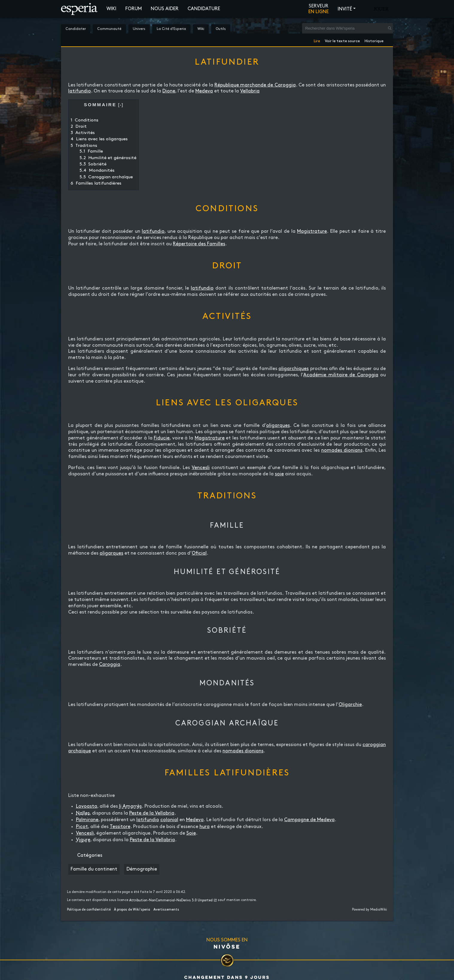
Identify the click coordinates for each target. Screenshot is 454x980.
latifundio (80, 91)
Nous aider (165, 9)
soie (279, 474)
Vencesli (201, 468)
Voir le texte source (342, 40)
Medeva (204, 91)
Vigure (83, 840)
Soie (191, 833)
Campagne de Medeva (309, 820)
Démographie (142, 869)
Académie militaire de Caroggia (341, 375)
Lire (317, 40)
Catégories (90, 855)
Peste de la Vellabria (152, 813)
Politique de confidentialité (89, 910)
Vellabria (250, 91)
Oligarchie (350, 705)
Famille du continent (94, 869)
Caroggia (110, 665)
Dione (169, 91)
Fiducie (162, 438)
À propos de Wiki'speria (132, 910)
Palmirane (87, 820)
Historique (374, 40)
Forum (134, 9)
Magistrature (312, 231)
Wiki (111, 9)
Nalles (83, 813)
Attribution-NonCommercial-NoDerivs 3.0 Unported (171, 900)
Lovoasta (87, 806)
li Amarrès (130, 806)
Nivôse (227, 946)
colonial (169, 820)
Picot (82, 827)
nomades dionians (342, 450)
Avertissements (166, 910)
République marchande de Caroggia (255, 85)
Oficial (199, 553)
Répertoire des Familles (199, 244)
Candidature (204, 9)
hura (205, 827)
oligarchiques (294, 369)
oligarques (278, 426)
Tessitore (120, 827)
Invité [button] (345, 9)
